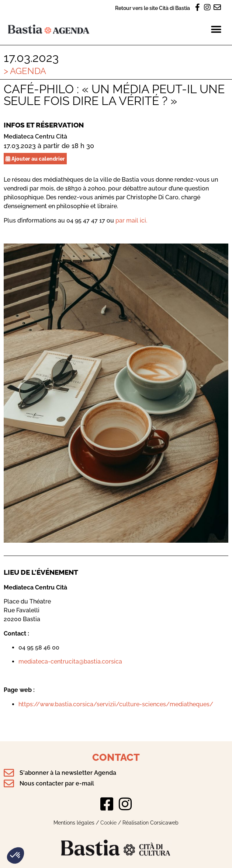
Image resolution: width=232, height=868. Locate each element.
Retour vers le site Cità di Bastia (153, 8)
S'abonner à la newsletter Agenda (68, 773)
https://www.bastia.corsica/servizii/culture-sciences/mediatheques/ (116, 704)
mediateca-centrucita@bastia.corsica (70, 661)
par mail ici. (131, 220)
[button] (15, 855)
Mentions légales (74, 822)
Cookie (108, 822)
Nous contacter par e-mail (57, 783)
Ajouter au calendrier (35, 159)
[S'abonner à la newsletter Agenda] (9, 773)
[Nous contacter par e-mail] (9, 784)
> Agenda (25, 71)
